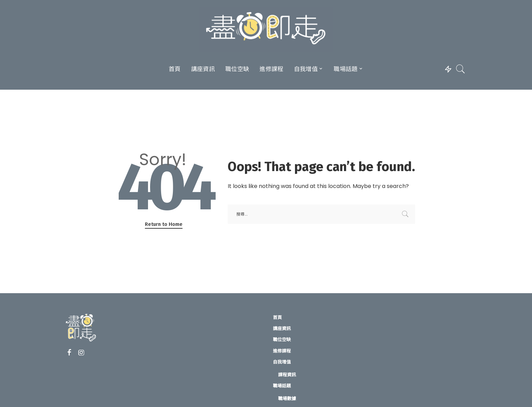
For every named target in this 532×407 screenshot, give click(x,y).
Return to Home (164, 224)
